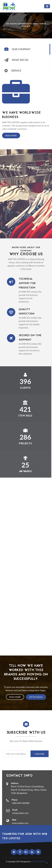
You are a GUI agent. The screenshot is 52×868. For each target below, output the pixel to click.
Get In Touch (36, 697)
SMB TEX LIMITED (39, 862)
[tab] (26, 49)
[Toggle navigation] (47, 6)
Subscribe (39, 754)
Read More (11, 136)
